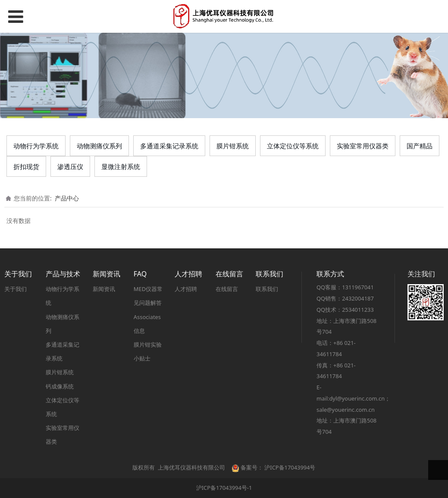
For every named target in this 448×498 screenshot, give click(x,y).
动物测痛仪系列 (99, 146)
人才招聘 (186, 289)
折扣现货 (26, 166)
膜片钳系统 (233, 146)
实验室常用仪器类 (363, 146)
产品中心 (67, 198)
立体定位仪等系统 (293, 146)
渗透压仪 (70, 166)
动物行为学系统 (36, 146)
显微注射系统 (121, 166)
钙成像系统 (60, 386)
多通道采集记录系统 (169, 146)
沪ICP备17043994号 (290, 467)
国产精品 (420, 146)
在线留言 (227, 289)
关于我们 (16, 289)
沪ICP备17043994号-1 (224, 488)
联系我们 (267, 289)
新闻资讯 (104, 289)
